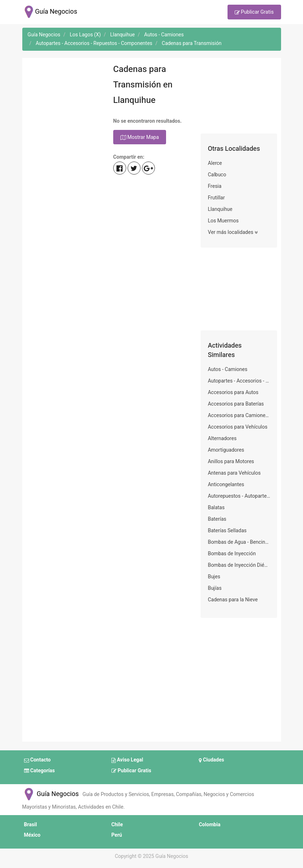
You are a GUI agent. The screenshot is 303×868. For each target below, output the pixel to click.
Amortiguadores (226, 450)
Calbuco (217, 175)
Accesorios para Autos (233, 392)
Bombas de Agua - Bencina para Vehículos (239, 542)
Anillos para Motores (231, 462)
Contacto (37, 760)
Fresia (215, 186)
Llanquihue (220, 209)
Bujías (215, 588)
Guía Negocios (51, 794)
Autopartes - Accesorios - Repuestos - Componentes (239, 381)
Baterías (217, 519)
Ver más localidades (233, 232)
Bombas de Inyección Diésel (239, 565)
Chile (117, 825)
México (32, 835)
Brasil (31, 825)
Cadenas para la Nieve (233, 600)
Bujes (214, 577)
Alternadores (222, 438)
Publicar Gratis (254, 13)
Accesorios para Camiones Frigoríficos (239, 415)
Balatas (216, 508)
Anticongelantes (226, 485)
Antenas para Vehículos (234, 473)
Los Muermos (223, 221)
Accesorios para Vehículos (238, 427)
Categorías (40, 771)
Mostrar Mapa (140, 137)
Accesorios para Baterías (236, 404)
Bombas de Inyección (232, 554)
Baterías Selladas (227, 531)
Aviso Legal (127, 760)
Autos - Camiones (228, 369)
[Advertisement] (64, 98)
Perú (117, 835)
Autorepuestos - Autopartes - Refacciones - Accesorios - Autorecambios (239, 496)
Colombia (210, 825)
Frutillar (216, 198)
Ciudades (211, 760)
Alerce (215, 163)
